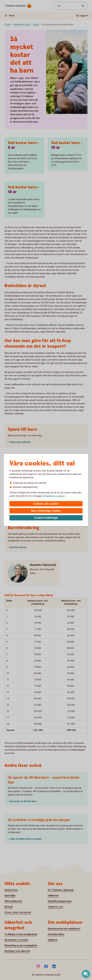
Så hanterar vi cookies (54, 496)
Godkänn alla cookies (46, 504)
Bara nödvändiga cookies (46, 511)
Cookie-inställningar (46, 518)
